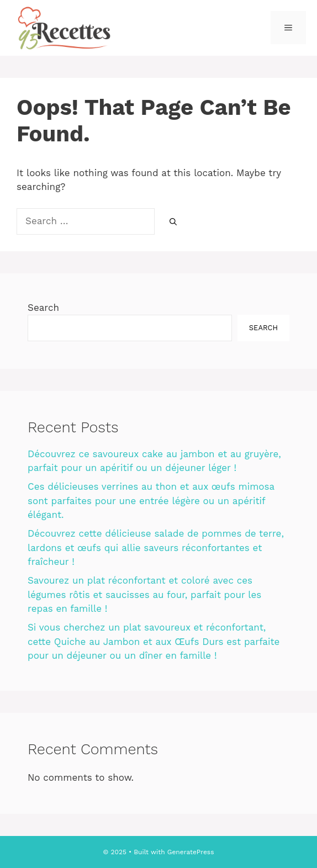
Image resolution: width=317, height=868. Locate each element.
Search (43, 308)
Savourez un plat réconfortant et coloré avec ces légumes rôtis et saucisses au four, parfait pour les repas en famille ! (144, 594)
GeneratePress (191, 852)
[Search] (173, 222)
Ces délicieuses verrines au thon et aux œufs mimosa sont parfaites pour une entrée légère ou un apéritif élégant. (151, 501)
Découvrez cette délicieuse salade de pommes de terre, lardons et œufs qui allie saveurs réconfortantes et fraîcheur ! (156, 547)
